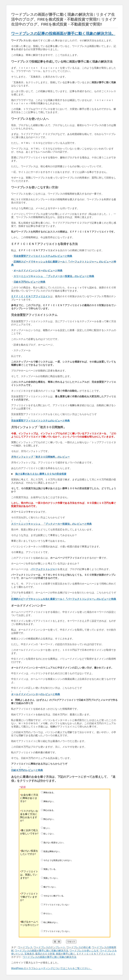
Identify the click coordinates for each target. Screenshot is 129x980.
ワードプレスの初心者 (79, 947)
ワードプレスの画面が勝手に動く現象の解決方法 (41, 951)
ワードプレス (25, 947)
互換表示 (29, 954)
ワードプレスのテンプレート (49, 947)
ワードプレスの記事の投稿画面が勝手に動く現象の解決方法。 (63, 34)
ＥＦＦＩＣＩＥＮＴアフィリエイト (96, 954)
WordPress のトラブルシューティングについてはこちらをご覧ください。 (52, 968)
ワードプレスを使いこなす (84, 951)
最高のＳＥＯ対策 (45, 954)
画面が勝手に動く (66, 954)
